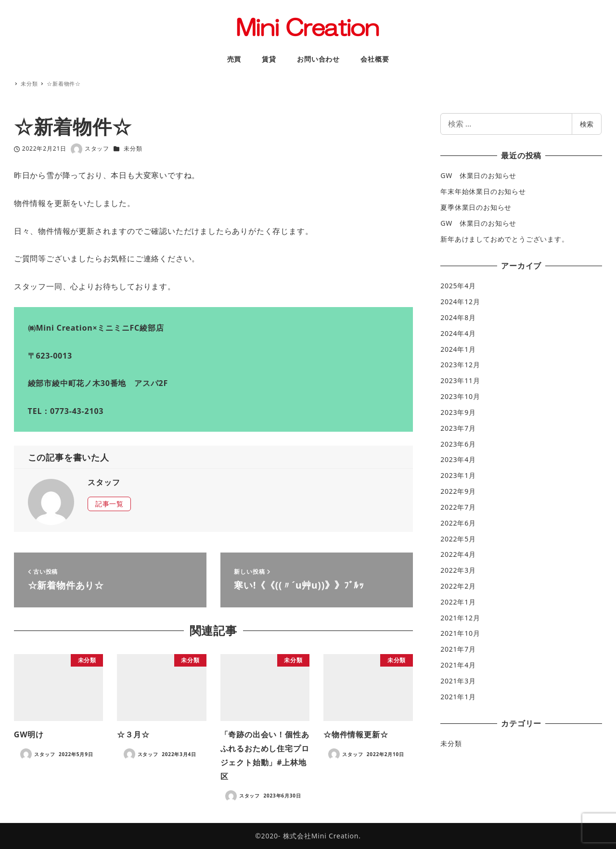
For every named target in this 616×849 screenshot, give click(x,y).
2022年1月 (458, 602)
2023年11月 (460, 380)
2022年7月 (458, 507)
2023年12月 (460, 365)
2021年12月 (460, 618)
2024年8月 (458, 317)
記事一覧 (109, 504)
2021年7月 (458, 649)
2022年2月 (458, 586)
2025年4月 (458, 286)
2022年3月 (458, 570)
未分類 (133, 148)
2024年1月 (458, 349)
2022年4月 (458, 554)
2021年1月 (458, 697)
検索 (587, 124)
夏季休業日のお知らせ (476, 207)
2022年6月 (458, 523)
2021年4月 (458, 665)
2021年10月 (460, 633)
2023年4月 (458, 459)
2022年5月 (458, 539)
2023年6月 (458, 444)
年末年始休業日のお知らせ (483, 191)
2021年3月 (458, 681)
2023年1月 (458, 475)
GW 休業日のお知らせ (478, 175)
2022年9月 (458, 491)
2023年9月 (458, 412)
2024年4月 (458, 333)
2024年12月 (460, 302)
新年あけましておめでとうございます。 (504, 239)
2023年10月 (460, 396)
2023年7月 (458, 428)
